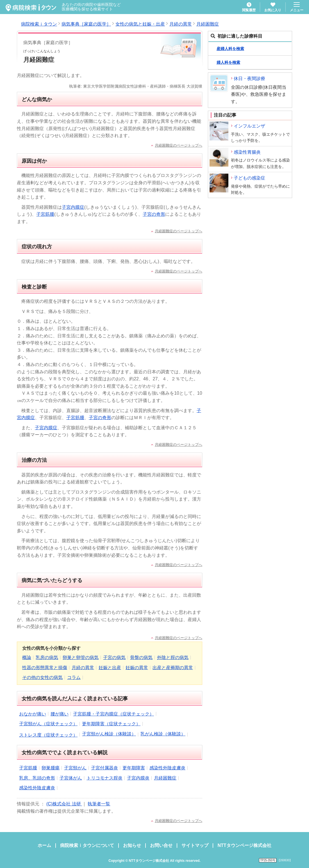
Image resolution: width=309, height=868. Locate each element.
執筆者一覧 (99, 804)
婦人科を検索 (228, 62)
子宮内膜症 (73, 207)
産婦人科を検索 (230, 49)
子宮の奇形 (154, 214)
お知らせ (132, 845)
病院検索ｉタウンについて (87, 845)
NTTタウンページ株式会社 (244, 845)
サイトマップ (195, 845)
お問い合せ (161, 845)
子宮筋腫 (45, 214)
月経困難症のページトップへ (179, 145)
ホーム (44, 845)
